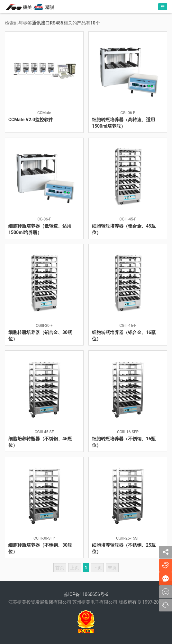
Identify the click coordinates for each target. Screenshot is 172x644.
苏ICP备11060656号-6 (86, 594)
